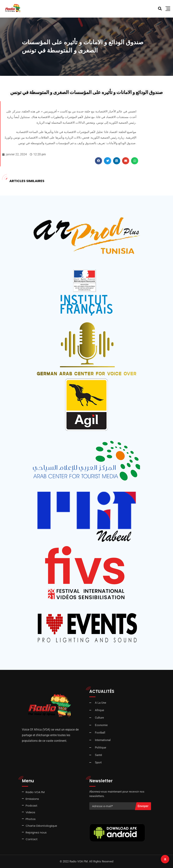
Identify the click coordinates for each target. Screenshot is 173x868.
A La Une (101, 703)
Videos (30, 812)
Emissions (32, 799)
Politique (101, 748)
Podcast (32, 806)
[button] (98, 161)
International (103, 740)
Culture (99, 718)
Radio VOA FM (35, 792)
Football (100, 733)
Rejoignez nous (36, 832)
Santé (98, 755)
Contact (32, 839)
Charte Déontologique (42, 826)
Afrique (100, 710)
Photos (31, 819)
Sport (98, 762)
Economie (101, 725)
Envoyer (143, 806)
